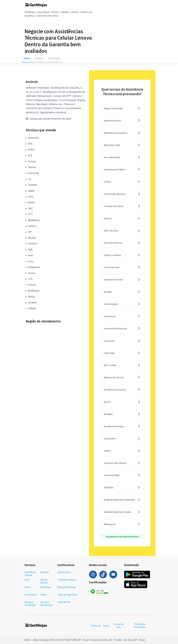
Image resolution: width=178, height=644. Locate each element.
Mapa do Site (64, 602)
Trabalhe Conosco (67, 580)
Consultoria (31, 594)
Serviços (39, 58)
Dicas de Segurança (67, 594)
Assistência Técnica (48, 12)
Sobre (27, 58)
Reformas (46, 587)
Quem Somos (64, 572)
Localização (54, 58)
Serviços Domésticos (47, 603)
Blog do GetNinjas (67, 587)
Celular (65, 12)
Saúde (43, 594)
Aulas (27, 580)
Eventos (45, 572)
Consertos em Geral (47, 16)
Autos (27, 587)
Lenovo (75, 12)
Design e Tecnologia (30, 603)
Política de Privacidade (140, 626)
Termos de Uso (119, 626)
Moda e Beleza (44, 581)
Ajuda (106, 626)
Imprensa (96, 626)
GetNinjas (30, 12)
